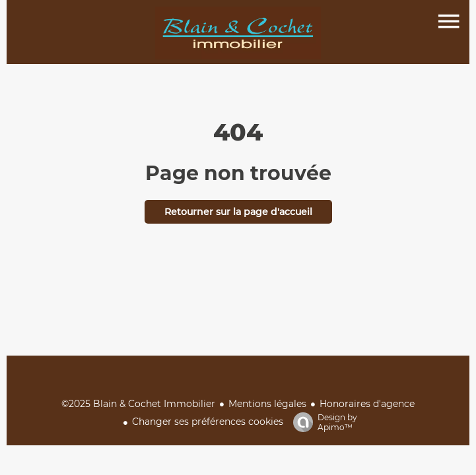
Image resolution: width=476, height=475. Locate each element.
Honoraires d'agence (367, 404)
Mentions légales (267, 404)
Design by (322, 422)
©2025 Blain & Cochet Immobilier (138, 404)
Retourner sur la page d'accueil (238, 212)
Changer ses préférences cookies (208, 422)
